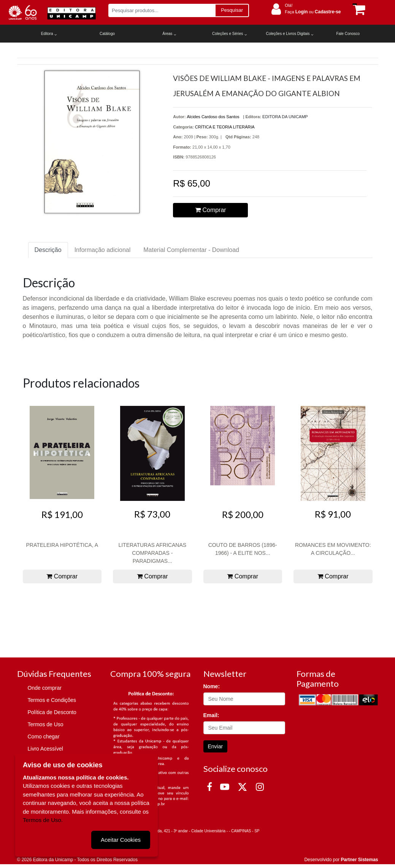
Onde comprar (45, 688)
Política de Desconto (52, 712)
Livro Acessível (45, 749)
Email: (211, 715)
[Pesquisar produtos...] (162, 10)
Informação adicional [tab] (103, 250)
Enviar (216, 746)
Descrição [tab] (48, 250)
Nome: (212, 686)
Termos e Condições (52, 700)
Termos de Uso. (43, 820)
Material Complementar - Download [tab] (191, 250)
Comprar (211, 210)
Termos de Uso (46, 724)
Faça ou (313, 12)
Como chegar (44, 737)
